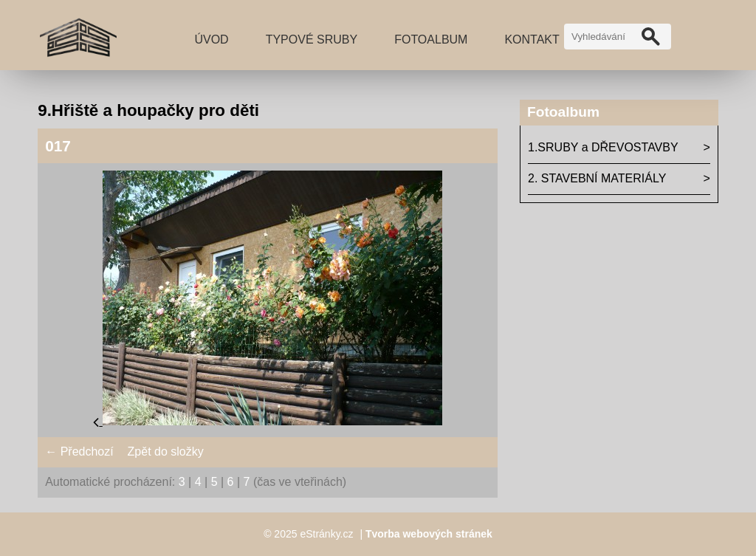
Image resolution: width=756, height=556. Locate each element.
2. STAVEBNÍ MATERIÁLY (597, 178)
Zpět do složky (166, 452)
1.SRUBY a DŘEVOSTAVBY (603, 147)
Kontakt (532, 40)
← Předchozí (79, 452)
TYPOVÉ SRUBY (312, 40)
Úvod (211, 40)
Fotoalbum (431, 40)
